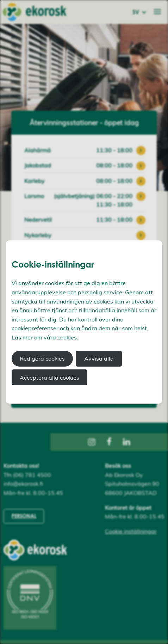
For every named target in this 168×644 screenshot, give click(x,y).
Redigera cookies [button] (42, 358)
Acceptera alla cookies (49, 378)
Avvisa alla (99, 358)
